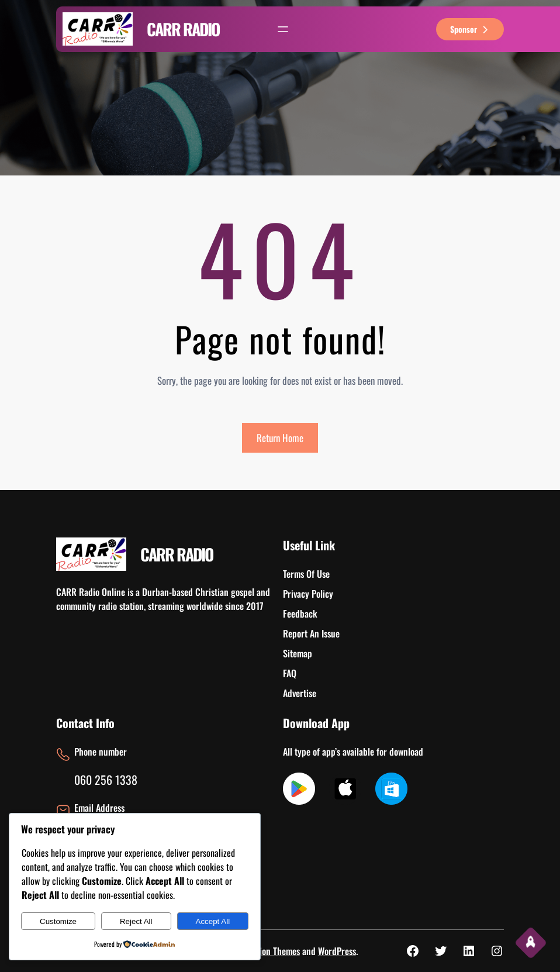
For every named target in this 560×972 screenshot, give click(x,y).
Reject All (136, 921)
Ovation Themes (272, 951)
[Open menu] (283, 29)
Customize (58, 921)
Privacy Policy (308, 594)
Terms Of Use (306, 574)
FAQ (290, 673)
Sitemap (298, 653)
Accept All (213, 921)
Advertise (300, 693)
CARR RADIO (183, 29)
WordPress (337, 951)
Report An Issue (311, 633)
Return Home (280, 438)
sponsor (470, 29)
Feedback (300, 613)
